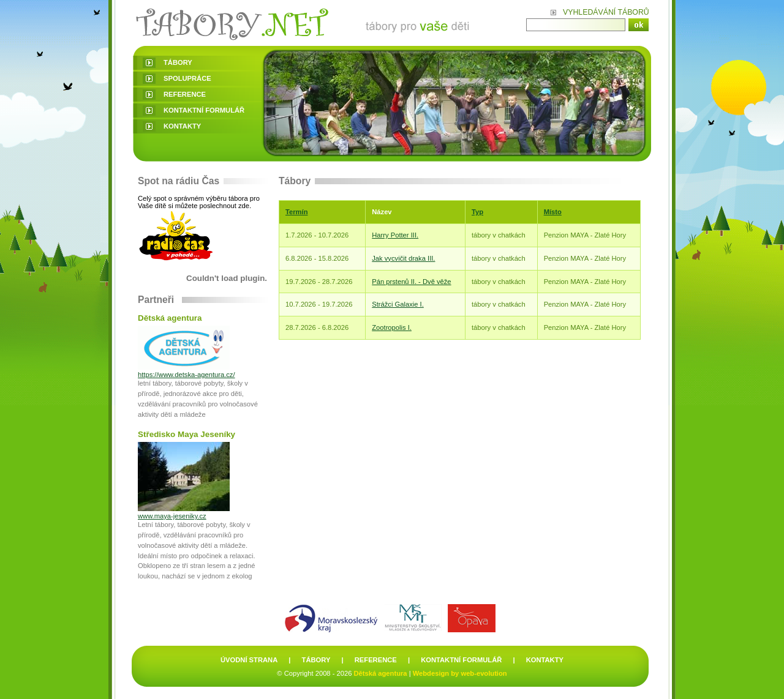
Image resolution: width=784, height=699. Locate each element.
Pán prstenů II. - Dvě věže (411, 282)
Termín (296, 212)
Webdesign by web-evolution (460, 673)
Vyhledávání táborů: (606, 12)
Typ (477, 212)
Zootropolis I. (392, 327)
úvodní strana (249, 660)
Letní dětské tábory (306, 23)
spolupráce (187, 78)
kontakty (182, 126)
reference (185, 94)
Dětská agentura (381, 673)
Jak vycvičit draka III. (403, 258)
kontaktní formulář (204, 110)
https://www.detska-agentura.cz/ (187, 375)
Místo (553, 212)
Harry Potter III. (395, 235)
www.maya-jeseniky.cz (172, 516)
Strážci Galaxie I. (398, 304)
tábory (178, 62)
